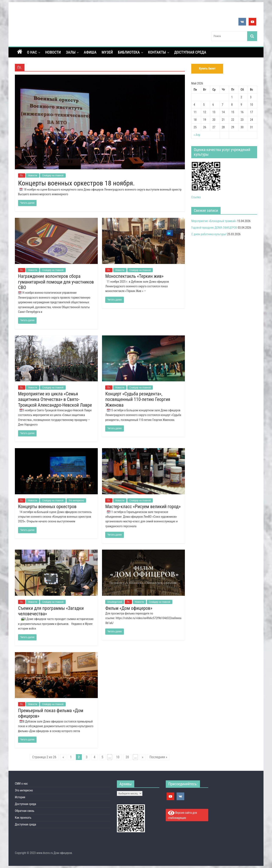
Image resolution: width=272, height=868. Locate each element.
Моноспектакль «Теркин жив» (134, 276)
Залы (71, 52)
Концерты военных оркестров (47, 507)
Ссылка (196, 197)
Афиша (90, 52)
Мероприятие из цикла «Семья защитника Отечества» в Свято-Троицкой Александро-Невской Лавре (55, 399)
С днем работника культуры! (209, 234)
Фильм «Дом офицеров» (129, 608)
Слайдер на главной (53, 175)
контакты (157, 52)
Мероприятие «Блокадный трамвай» (214, 221)
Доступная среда (190, 52)
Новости (53, 52)
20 (127, 757)
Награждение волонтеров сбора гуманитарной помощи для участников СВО (56, 282)
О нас (32, 52)
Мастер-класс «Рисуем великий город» (143, 507)
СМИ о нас (21, 784)
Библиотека (129, 52)
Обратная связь (25, 811)
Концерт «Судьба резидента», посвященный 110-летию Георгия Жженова (138, 399)
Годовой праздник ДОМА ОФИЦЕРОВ (214, 228)
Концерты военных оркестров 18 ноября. (76, 183)
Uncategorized (115, 602)
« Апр (197, 135)
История (20, 797)
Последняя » (158, 757)
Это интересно (76, 500)
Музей (107, 52)
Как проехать (23, 818)
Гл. (22, 175)
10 (118, 757)
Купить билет (207, 68)
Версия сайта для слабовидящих (182, 815)
